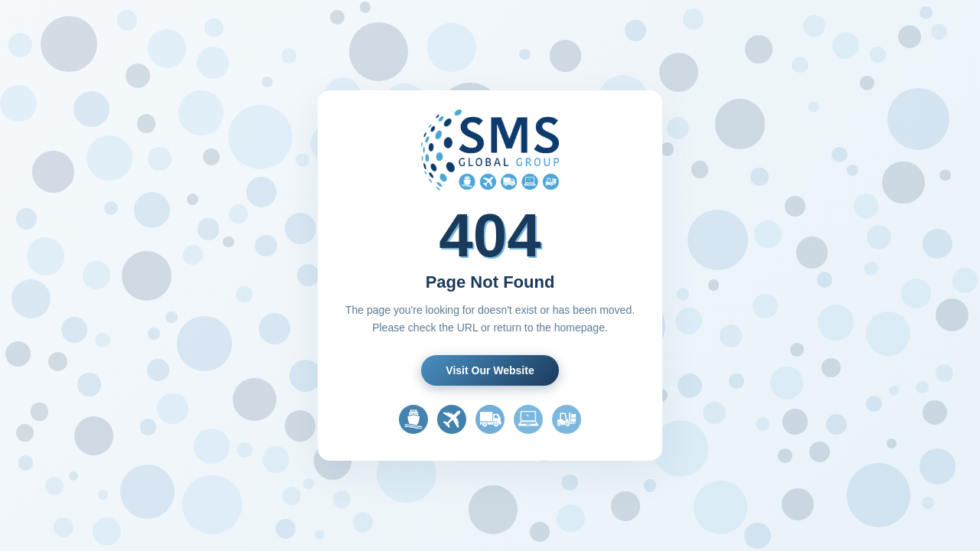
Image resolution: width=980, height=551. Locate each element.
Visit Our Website (490, 370)
